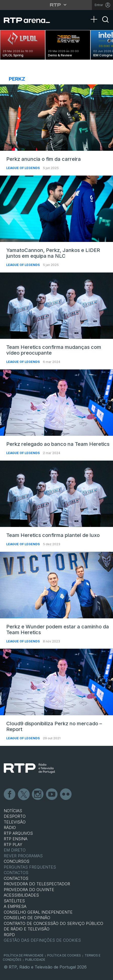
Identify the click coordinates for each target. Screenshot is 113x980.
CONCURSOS (17, 861)
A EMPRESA (15, 906)
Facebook (10, 794)
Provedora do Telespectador (37, 884)
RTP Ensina (16, 839)
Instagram (38, 794)
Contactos (16, 873)
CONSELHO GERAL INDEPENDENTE (38, 912)
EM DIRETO (15, 850)
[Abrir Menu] (95, 14)
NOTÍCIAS (13, 811)
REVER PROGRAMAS (23, 856)
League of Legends (23, 168)
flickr (66, 794)
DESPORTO (15, 816)
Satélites (14, 901)
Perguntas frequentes (30, 867)
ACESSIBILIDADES (21, 895)
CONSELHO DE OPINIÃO (27, 918)
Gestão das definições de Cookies (42, 940)
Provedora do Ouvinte (29, 890)
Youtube (52, 794)
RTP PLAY (13, 845)
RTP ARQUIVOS (18, 833)
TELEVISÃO (15, 822)
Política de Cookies (64, 955)
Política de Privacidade (24, 955)
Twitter (24, 794)
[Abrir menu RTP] (57, 5)
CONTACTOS (16, 878)
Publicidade (35, 960)
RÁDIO (10, 827)
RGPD (9, 935)
